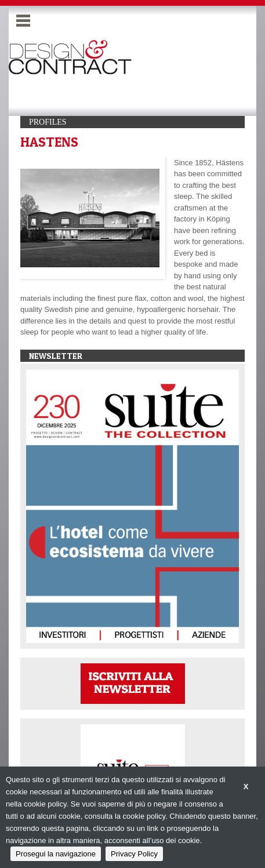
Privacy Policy (134, 854)
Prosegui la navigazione (56, 854)
